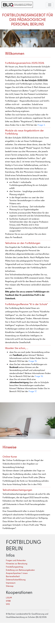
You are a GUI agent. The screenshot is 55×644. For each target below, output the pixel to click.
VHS (8, 604)
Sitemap (10, 586)
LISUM (9, 598)
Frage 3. (42, 125)
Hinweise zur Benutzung (17, 563)
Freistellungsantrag (14, 567)
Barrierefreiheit (13, 576)
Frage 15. (33, 361)
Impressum (11, 583)
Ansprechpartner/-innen (17, 573)
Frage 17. (33, 391)
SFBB (8, 601)
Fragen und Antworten (16, 560)
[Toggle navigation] (50, 5)
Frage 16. (39, 376)
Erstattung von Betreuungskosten (20, 570)
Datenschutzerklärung (16, 580)
